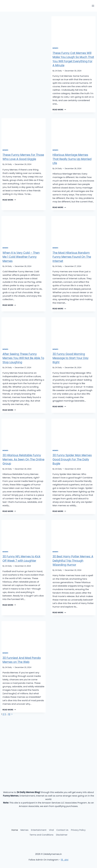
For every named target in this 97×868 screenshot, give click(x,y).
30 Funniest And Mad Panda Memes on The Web (22, 660)
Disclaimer (62, 835)
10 (9, 714)
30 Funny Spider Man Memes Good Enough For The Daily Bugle (72, 459)
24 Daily (58, 71)
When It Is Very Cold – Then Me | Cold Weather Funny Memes (21, 257)
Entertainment (39, 830)
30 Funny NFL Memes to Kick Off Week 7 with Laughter (22, 559)
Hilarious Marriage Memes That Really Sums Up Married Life (72, 159)
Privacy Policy (78, 830)
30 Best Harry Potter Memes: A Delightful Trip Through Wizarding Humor (73, 561)
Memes (55, 48)
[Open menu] (93, 6)
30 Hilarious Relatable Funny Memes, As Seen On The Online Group (24, 459)
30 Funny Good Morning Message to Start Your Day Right (71, 358)
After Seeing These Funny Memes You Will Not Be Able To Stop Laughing (23, 358)
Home (15, 830)
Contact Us (62, 830)
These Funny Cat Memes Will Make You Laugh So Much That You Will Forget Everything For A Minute (73, 59)
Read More (59, 110)
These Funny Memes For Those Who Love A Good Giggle (23, 157)
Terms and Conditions (41, 835)
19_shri (65, 860)
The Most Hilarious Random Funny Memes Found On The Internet (72, 257)
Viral (51, 830)
